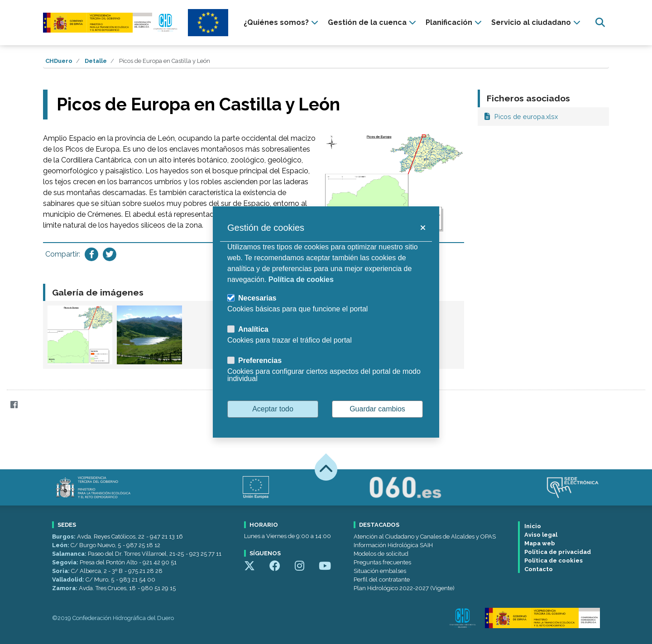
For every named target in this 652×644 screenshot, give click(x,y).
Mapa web (540, 543)
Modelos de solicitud (381, 554)
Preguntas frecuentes (382, 562)
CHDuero (59, 61)
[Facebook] (14, 404)
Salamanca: (70, 554)
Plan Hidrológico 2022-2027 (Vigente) (404, 588)
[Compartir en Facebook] (91, 254)
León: (61, 545)
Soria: (62, 571)
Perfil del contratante (382, 580)
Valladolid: (69, 580)
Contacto (539, 569)
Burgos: (65, 537)
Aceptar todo (273, 409)
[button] (422, 228)
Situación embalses (380, 571)
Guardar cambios (377, 409)
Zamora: (65, 588)
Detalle (96, 61)
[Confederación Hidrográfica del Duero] (111, 22)
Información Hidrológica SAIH (393, 545)
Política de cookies (554, 561)
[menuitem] (282, 23)
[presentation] (282, 23)
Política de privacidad (558, 552)
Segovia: (66, 562)
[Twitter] (31, 404)
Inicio (533, 526)
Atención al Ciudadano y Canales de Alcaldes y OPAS (425, 537)
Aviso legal (541, 535)
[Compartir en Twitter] (110, 254)
